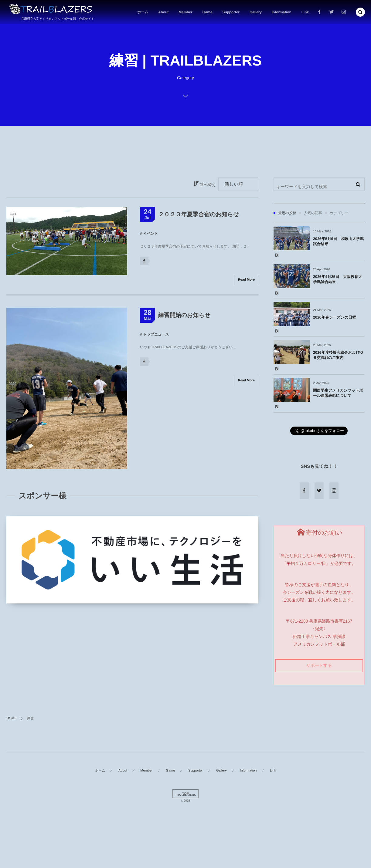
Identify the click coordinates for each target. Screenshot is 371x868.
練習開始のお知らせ (184, 315)
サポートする (319, 665)
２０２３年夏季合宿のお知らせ (199, 215)
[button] (360, 12)
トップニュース (156, 334)
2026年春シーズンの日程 (334, 317)
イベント (150, 234)
